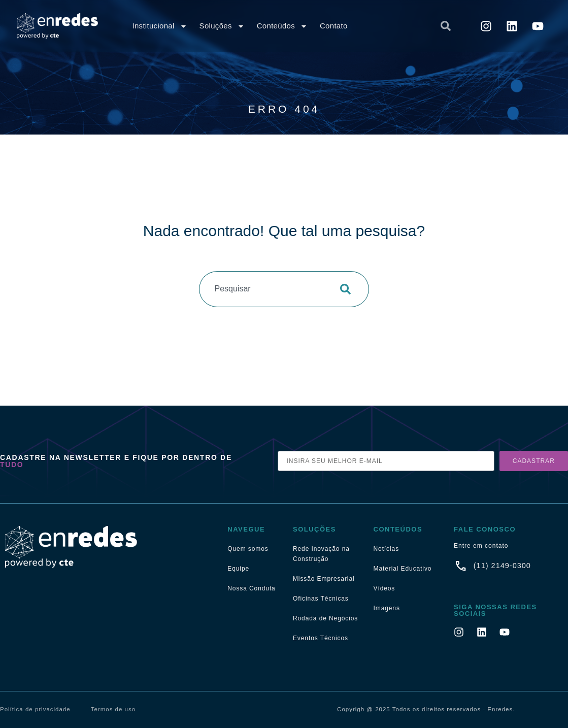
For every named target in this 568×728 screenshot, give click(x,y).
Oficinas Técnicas (321, 599)
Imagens (387, 608)
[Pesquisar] (348, 289)
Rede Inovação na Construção (321, 554)
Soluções (222, 26)
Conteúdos (282, 26)
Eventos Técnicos (321, 638)
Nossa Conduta (251, 588)
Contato (334, 26)
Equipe (238, 569)
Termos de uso (113, 709)
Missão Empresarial (324, 579)
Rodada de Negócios (325, 618)
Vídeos (385, 588)
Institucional (159, 26)
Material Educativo (403, 569)
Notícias (387, 549)
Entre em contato (481, 546)
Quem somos (248, 549)
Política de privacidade (35, 709)
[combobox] (374, 26)
